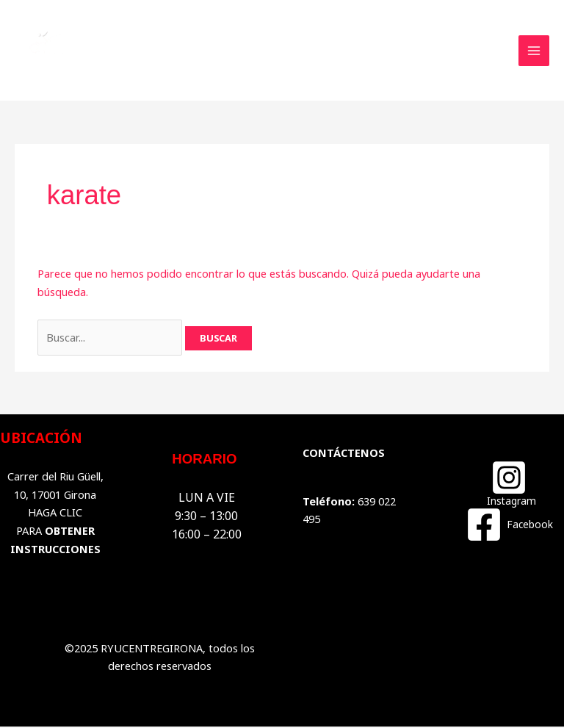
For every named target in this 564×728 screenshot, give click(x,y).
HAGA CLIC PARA (55, 531)
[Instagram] (509, 483)
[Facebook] (509, 525)
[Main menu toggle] (534, 51)
